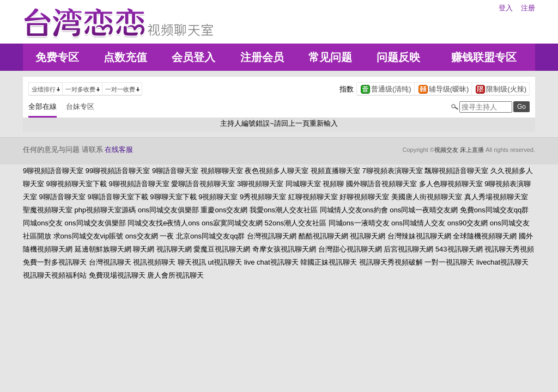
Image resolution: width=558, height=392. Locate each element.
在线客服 (119, 149)
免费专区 (57, 57)
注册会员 (262, 57)
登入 (506, 8)
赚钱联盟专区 (484, 57)
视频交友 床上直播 (459, 150)
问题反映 (398, 57)
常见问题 (330, 57)
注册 (528, 8)
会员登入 (193, 57)
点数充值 (125, 57)
